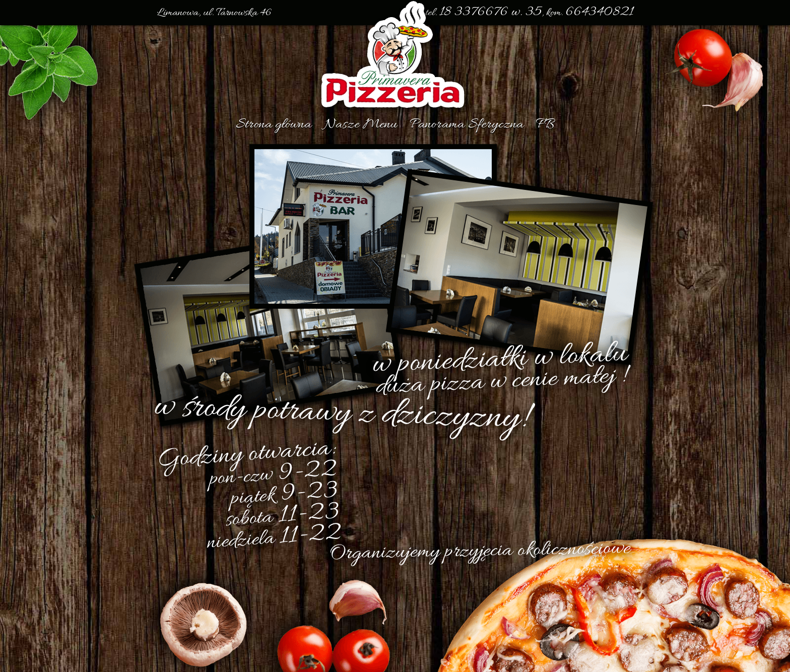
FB (545, 125)
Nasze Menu (360, 125)
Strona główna (274, 125)
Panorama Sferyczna (467, 125)
